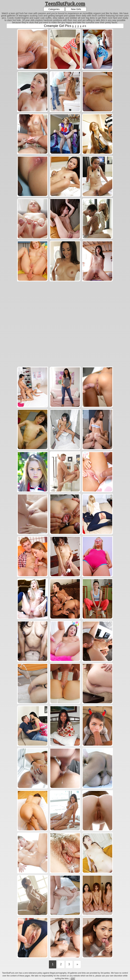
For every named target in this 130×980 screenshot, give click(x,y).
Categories (54, 9)
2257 (73, 979)
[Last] (77, 964)
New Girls (76, 9)
